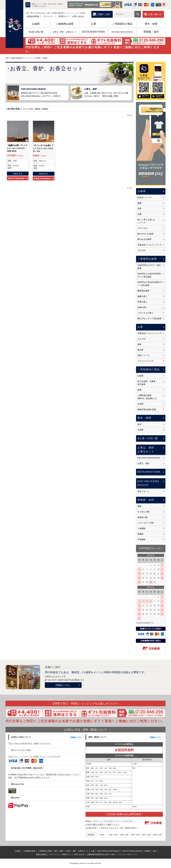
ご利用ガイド (63, 16)
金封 (154, 851)
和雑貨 (147, 851)
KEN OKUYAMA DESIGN (122, 32)
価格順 (38, 109)
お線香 (36, 24)
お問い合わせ (78, 16)
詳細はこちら (63, 685)
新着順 (46, 109)
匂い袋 (36, 32)
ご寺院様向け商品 (122, 24)
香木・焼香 (151, 24)
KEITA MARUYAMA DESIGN (108, 851)
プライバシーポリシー (126, 854)
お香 (94, 24)
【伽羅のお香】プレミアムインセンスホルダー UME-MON (17, 148)
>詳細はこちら (76, 737)
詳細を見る (18, 174)
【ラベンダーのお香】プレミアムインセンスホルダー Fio (43, 149)
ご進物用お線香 (65, 24)
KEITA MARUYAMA (93, 32)
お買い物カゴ (154, 14)
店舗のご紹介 (104, 14)
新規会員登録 (33, 16)
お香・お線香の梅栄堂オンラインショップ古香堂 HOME (28, 58)
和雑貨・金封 (151, 32)
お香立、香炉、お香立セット (65, 32)
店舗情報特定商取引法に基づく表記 (101, 854)
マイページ (48, 16)
